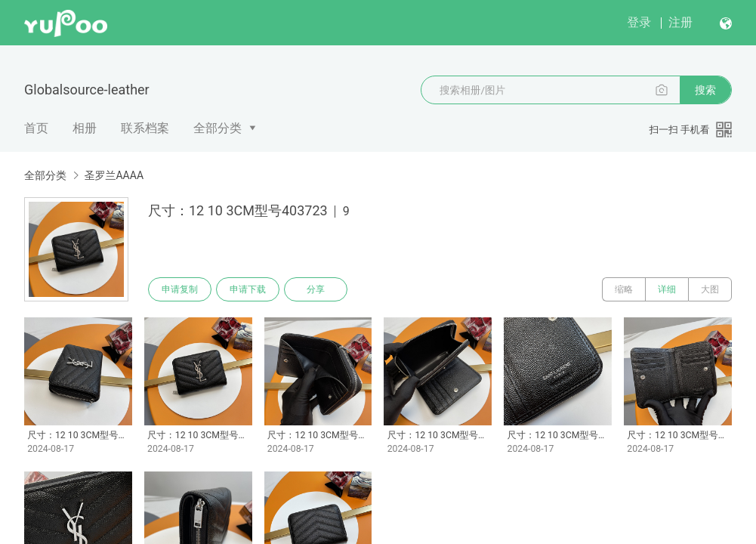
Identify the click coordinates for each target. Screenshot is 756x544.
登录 (639, 22)
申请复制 (180, 289)
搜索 (705, 90)
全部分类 (218, 128)
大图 (710, 289)
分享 (316, 289)
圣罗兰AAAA (114, 175)
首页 (36, 128)
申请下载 (248, 289)
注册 (680, 22)
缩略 (624, 289)
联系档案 (145, 128)
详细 (667, 289)
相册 (85, 128)
